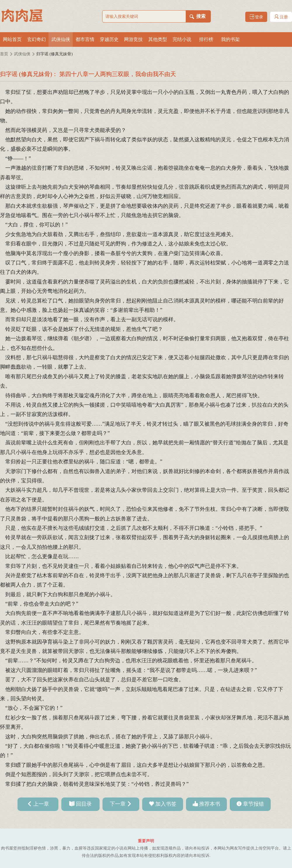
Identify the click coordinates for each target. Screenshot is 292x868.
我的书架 (230, 39)
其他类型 (158, 39)
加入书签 (166, 804)
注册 (281, 17)
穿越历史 (109, 39)
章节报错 (253, 804)
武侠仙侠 (61, 39)
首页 (4, 54)
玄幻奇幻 (36, 39)
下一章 (118, 804)
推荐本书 (210, 804)
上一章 (41, 804)
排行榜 (206, 39)
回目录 (84, 804)
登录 (256, 17)
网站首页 (12, 39)
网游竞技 (133, 39)
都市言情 (85, 39)
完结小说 (182, 39)
